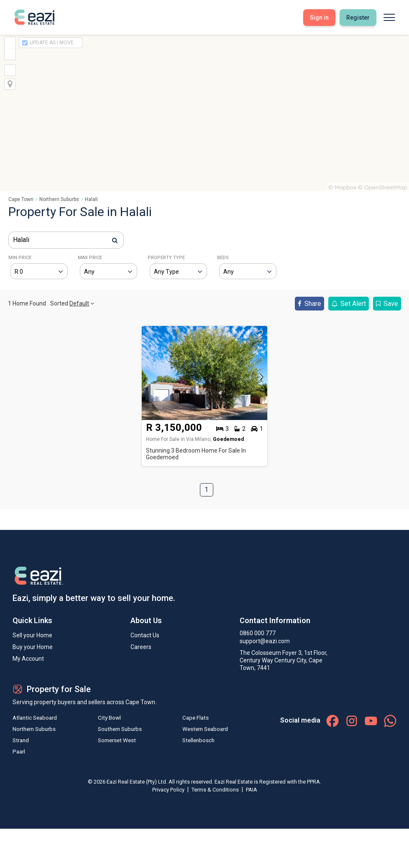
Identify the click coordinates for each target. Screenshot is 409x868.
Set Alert (349, 304)
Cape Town (21, 199)
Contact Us (145, 635)
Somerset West (116, 741)
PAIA (252, 791)
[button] (258, 379)
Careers (141, 647)
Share (309, 304)
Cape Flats (192, 718)
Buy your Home (33, 647)
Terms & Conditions (216, 791)
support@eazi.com (265, 641)
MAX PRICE (90, 258)
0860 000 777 (258, 633)
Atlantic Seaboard (36, 718)
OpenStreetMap (386, 187)
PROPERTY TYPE (166, 258)
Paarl (19, 753)
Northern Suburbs (59, 199)
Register (358, 18)
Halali (91, 199)
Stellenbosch (196, 741)
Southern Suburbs (119, 730)
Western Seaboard (203, 730)
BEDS (223, 258)
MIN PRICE (20, 258)
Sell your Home (32, 635)
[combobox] (66, 240)
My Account (28, 659)
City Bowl (107, 718)
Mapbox (345, 187)
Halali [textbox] (21, 240)
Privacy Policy (169, 791)
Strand (22, 741)
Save (387, 304)
